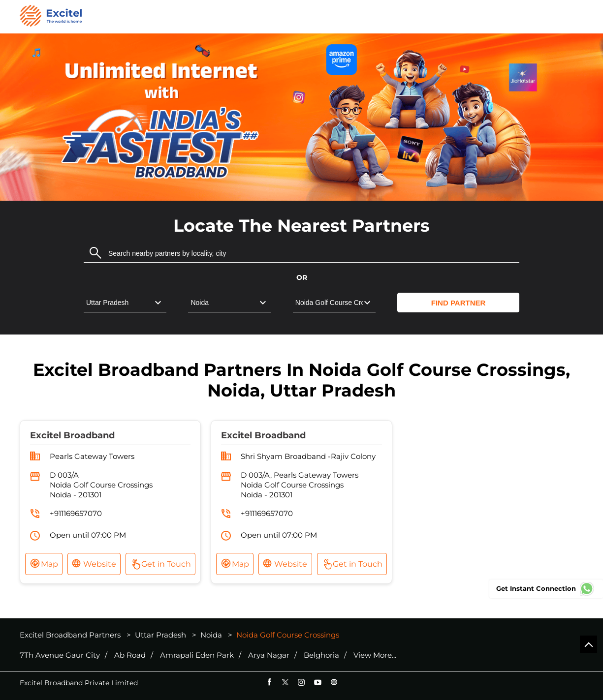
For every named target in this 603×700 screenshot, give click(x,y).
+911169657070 (76, 513)
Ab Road (130, 655)
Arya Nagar (269, 655)
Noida (211, 635)
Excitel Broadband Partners (71, 635)
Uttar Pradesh (160, 635)
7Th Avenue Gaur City (60, 655)
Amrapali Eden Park (197, 655)
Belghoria (321, 655)
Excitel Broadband (72, 435)
